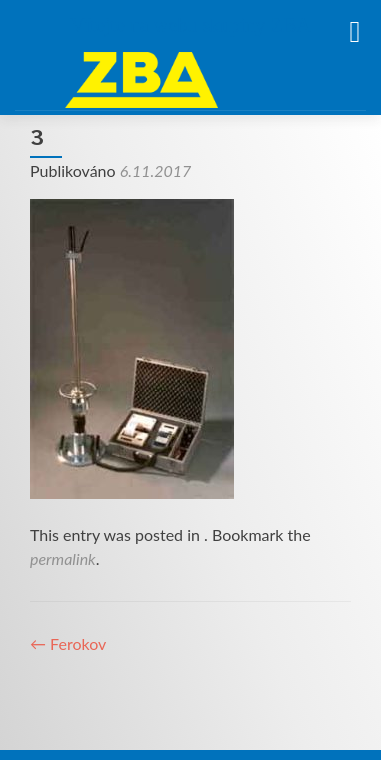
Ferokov (68, 643)
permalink (63, 558)
